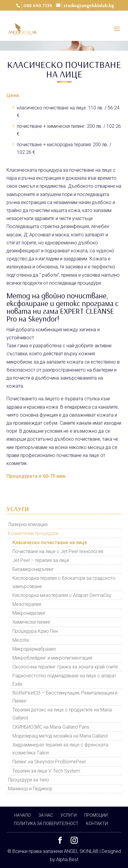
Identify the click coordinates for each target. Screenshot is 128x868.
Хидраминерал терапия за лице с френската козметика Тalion (60, 749)
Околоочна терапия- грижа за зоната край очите (65, 667)
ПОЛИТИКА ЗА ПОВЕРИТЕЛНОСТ (46, 824)
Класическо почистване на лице (50, 543)
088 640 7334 (38, 5)
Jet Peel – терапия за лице (41, 560)
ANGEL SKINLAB (81, 851)
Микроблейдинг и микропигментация (52, 658)
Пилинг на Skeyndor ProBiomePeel (49, 762)
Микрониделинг (29, 613)
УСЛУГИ (69, 815)
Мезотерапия (27, 604)
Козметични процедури (33, 533)
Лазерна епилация (28, 524)
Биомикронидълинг (33, 569)
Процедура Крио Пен (35, 631)
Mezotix (21, 640)
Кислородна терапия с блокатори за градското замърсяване (64, 582)
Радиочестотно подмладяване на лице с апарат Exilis (64, 680)
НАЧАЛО (22, 815)
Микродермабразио (34, 649)
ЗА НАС (46, 815)
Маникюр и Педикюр (30, 789)
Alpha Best (67, 860)
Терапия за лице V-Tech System (46, 771)
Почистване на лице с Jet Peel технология (58, 551)
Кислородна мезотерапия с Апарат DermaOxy (62, 595)
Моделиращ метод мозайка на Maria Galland (60, 736)
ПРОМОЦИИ (96, 815)
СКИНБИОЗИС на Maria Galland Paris (51, 727)
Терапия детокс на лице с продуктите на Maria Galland (62, 714)
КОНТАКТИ (97, 824)
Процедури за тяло (29, 780)
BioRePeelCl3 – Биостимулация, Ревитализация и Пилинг (65, 697)
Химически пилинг (32, 622)
